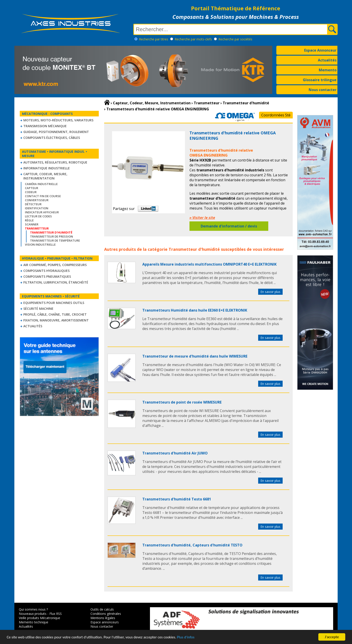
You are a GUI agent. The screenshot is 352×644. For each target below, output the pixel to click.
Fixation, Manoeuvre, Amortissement (56, 320)
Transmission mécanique (45, 126)
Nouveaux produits (33, 614)
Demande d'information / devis (229, 226)
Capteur (32, 188)
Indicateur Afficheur (42, 212)
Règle (29, 220)
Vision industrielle (40, 245)
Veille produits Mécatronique (40, 618)
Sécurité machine (38, 309)
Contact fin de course (43, 196)
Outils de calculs (102, 609)
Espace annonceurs (105, 622)
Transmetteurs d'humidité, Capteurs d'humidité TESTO (192, 545)
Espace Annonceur (320, 50)
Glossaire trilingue (320, 80)
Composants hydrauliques (46, 271)
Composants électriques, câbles (52, 138)
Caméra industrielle (41, 184)
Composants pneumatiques (47, 276)
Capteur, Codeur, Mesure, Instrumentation (45, 176)
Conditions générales (106, 614)
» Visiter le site (202, 218)
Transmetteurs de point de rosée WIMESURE (182, 402)
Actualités (327, 60)
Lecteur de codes (38, 216)
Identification (37, 208)
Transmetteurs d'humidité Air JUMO (175, 453)
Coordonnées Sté (276, 115)
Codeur (31, 192)
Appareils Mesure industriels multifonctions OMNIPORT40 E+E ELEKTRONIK (209, 264)
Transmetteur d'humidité (194, 249)
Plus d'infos (186, 640)
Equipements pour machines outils (54, 303)
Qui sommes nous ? (33, 609)
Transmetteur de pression (52, 236)
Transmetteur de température (55, 240)
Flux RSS (56, 614)
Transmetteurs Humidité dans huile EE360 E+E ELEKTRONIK (195, 310)
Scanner (32, 224)
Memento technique (34, 622)
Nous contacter (323, 90)
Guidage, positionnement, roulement (56, 132)
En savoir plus (270, 292)
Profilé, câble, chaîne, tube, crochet (55, 314)
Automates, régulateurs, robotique (55, 162)
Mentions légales (103, 618)
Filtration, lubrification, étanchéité (56, 282)
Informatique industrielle (47, 168)
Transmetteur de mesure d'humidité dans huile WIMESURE (195, 356)
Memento (328, 70)
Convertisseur (37, 200)
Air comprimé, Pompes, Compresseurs (55, 265)
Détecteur (33, 204)
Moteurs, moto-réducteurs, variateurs (58, 120)
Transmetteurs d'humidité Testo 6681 (177, 499)
